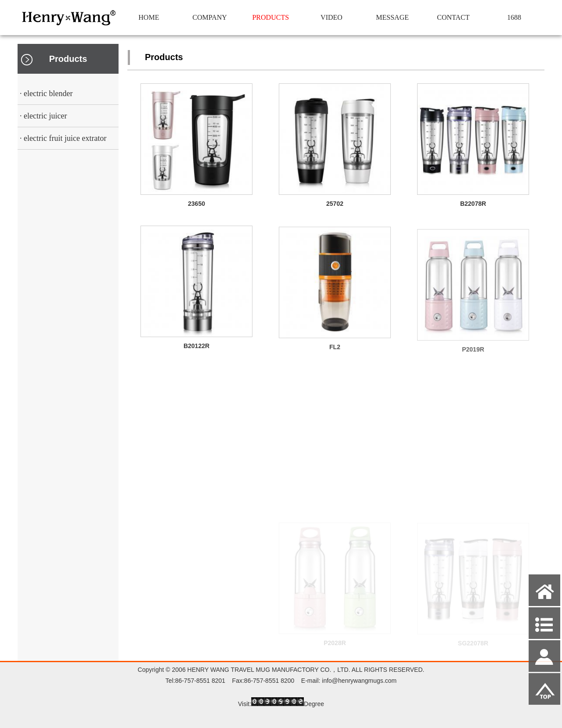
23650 (196, 204)
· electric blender (46, 93)
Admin (13, 720)
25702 (335, 204)
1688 (514, 17)
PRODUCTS (270, 17)
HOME (149, 17)
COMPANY (210, 17)
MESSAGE (392, 17)
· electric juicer (43, 116)
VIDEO (331, 17)
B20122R (196, 349)
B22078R (473, 205)
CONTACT (453, 17)
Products (68, 59)
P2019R (473, 356)
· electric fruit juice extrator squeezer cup (62, 142)
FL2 (335, 353)
